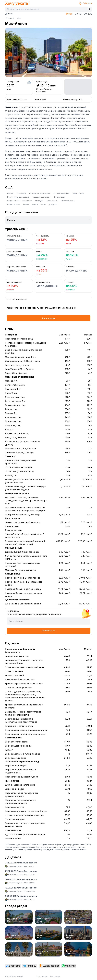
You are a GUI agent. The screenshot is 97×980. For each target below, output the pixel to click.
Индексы (10, 193)
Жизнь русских (78, 193)
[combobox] (46, 9)
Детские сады (59, 197)
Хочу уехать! (17, 3)
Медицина (39, 201)
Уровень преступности (42, 197)
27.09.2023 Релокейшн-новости (21, 871)
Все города (21, 193)
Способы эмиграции (61, 193)
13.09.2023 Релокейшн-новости (21, 888)
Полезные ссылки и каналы (40, 193)
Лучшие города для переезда (18, 197)
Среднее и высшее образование (19, 201)
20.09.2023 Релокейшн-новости (21, 879)
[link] (13, 966)
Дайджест (85, 3)
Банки (43, 205)
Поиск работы (52, 201)
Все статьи (55, 976)
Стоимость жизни (68, 201)
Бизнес (26, 205)
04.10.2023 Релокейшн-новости (21, 863)
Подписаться (48, 631)
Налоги (35, 205)
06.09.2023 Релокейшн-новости (21, 896)
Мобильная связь (13, 205)
